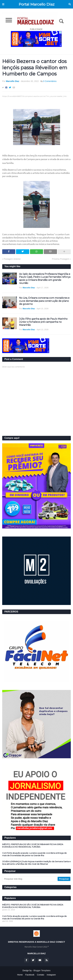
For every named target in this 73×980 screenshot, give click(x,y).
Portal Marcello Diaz (37, 4)
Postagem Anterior (12, 259)
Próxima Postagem (61, 259)
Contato (41, 975)
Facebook (30, 975)
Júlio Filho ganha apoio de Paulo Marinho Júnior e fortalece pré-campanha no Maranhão (43, 322)
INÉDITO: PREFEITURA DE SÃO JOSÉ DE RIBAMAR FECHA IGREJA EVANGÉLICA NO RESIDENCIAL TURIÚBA (33, 846)
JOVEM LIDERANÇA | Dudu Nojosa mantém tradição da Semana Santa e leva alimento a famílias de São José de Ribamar (36, 863)
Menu (3, 4)
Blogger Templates (42, 970)
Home (20, 975)
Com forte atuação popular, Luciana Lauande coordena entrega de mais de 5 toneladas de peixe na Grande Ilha (34, 854)
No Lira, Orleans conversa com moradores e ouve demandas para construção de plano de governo (44, 301)
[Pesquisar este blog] (30, 879)
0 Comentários (50, 81)
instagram (51, 975)
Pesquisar (70, 4)
